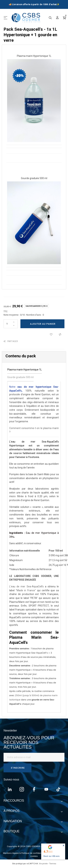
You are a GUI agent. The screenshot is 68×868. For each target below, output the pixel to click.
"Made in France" (26, 590)
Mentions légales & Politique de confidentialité (25, 853)
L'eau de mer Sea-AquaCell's (26, 586)
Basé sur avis (51, 856)
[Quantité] (11, 324)
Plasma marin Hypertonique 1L (34, 56)
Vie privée (43, 864)
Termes (53, 864)
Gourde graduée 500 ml (34, 178)
